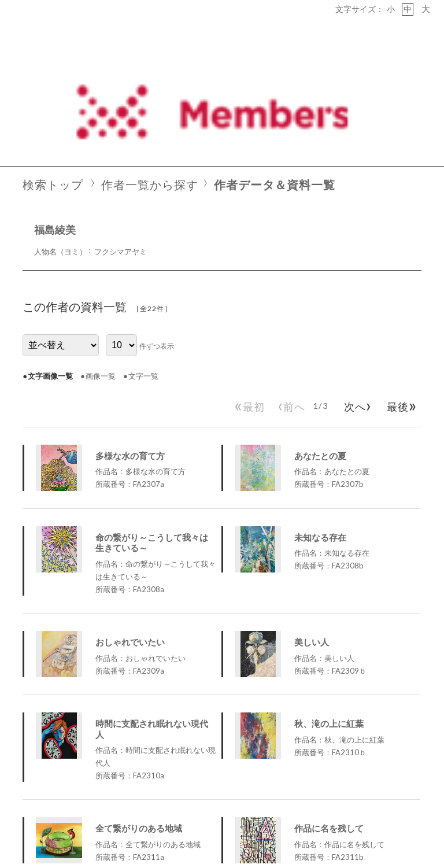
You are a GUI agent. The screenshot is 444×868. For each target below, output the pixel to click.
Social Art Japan (405, 833)
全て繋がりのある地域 (139, 714)
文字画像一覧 (50, 261)
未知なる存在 (320, 422)
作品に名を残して (329, 714)
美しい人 (312, 527)
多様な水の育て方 (130, 341)
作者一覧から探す (150, 70)
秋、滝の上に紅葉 (329, 608)
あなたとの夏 (320, 341)
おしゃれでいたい (130, 527)
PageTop (410, 799)
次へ (356, 290)
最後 (400, 290)
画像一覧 (101, 261)
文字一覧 (143, 261)
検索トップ (53, 70)
